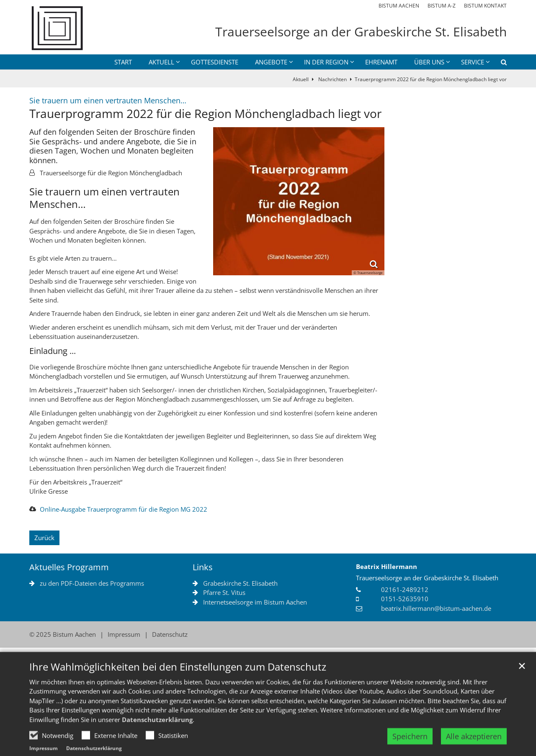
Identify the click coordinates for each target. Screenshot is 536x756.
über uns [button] (429, 62)
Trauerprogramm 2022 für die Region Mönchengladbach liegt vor (431, 79)
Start (123, 62)
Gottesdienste (215, 62)
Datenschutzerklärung (157, 738)
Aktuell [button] (161, 62)
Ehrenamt (381, 62)
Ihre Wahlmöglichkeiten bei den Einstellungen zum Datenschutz (178, 686)
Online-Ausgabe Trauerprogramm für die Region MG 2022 (124, 509)
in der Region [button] (326, 62)
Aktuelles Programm (69, 567)
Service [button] (473, 62)
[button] (498, 64)
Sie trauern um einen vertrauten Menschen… (104, 198)
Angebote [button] (271, 62)
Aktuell (301, 79)
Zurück (44, 538)
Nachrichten (332, 79)
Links (203, 567)
